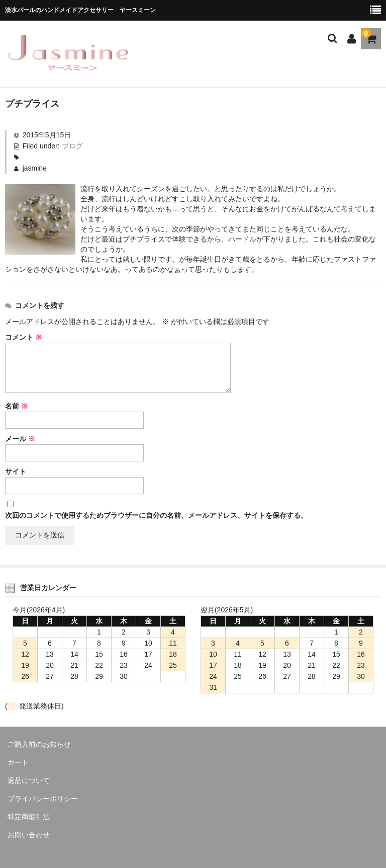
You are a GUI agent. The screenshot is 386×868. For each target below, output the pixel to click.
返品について (29, 780)
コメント (24, 337)
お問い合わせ (29, 835)
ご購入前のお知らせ (39, 744)
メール (20, 439)
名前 (17, 406)
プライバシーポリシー (43, 799)
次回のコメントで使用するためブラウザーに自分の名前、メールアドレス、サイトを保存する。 (156, 515)
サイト (16, 471)
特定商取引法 (29, 817)
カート (18, 762)
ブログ (72, 146)
